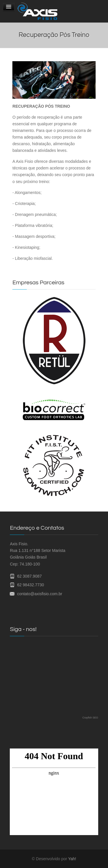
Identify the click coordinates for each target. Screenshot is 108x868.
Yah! (72, 859)
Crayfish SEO (90, 718)
